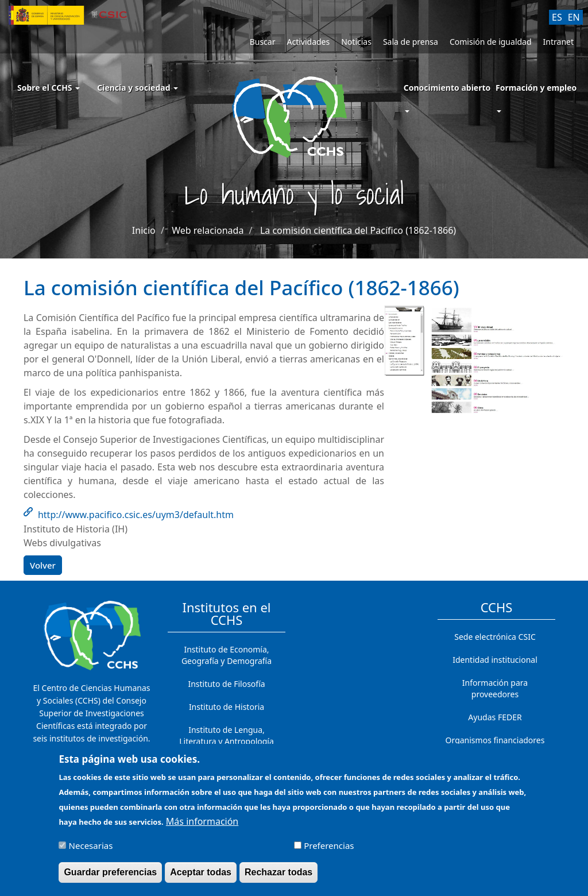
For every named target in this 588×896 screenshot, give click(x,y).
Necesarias (91, 851)
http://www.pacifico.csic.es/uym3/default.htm (136, 515)
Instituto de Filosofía (226, 684)
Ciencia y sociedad (138, 88)
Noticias (356, 42)
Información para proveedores (495, 688)
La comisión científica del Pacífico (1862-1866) (358, 230)
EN (574, 17)
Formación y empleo (536, 88)
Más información (202, 827)
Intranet (558, 42)
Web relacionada (208, 230)
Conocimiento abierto (447, 88)
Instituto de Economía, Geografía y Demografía (227, 655)
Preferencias (329, 851)
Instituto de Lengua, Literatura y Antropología (227, 735)
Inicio (144, 230)
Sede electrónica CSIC (495, 637)
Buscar (263, 42)
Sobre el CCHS (49, 88)
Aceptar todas (201, 878)
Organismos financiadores (495, 740)
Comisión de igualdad (491, 42)
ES (557, 17)
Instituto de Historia (227, 707)
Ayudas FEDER (495, 717)
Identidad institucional (495, 660)
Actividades (308, 42)
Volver (43, 565)
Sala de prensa (411, 42)
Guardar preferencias (110, 878)
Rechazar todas (278, 878)
